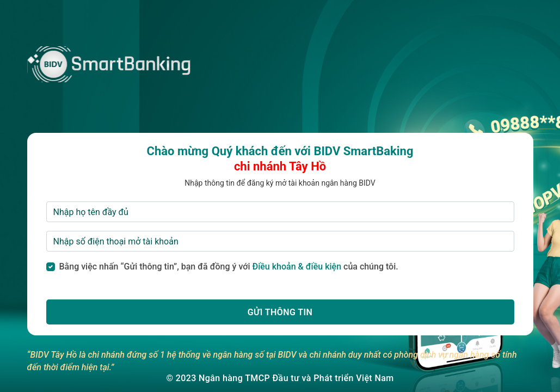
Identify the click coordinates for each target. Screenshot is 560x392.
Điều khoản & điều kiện (297, 267)
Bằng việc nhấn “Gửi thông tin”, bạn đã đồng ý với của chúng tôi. (229, 267)
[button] (280, 312)
